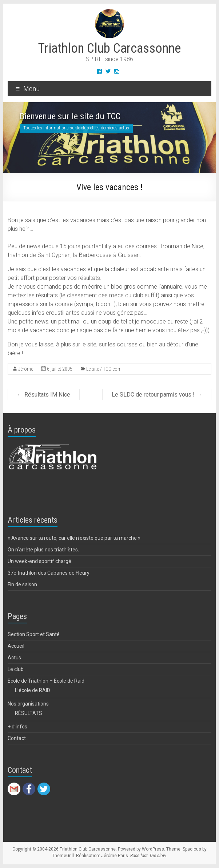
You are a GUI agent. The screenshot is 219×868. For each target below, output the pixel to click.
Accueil (16, 646)
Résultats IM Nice (44, 395)
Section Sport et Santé (34, 634)
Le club (16, 669)
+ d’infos (17, 727)
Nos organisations (28, 704)
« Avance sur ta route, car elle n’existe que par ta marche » (74, 538)
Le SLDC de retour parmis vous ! (157, 395)
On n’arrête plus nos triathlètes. (43, 550)
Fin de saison (22, 584)
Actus (14, 658)
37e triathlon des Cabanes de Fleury (49, 573)
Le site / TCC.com (104, 369)
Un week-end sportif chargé (39, 561)
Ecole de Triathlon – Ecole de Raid (46, 681)
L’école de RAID (33, 690)
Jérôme (26, 369)
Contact (17, 738)
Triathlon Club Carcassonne (109, 48)
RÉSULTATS (29, 713)
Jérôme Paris (115, 856)
